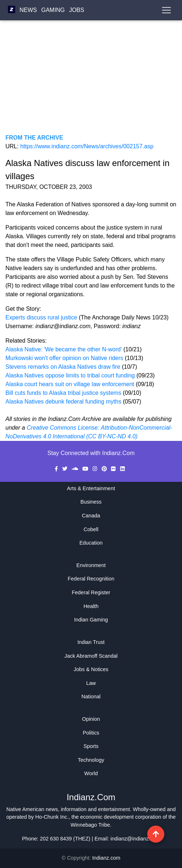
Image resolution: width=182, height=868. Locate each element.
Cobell (91, 529)
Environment (91, 565)
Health (91, 606)
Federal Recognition (91, 579)
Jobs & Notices (91, 669)
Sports (91, 746)
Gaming (53, 10)
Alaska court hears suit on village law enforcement (70, 384)
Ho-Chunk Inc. (52, 817)
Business (91, 502)
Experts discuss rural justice (41, 317)
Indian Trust (91, 642)
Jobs (77, 10)
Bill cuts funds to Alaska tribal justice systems (63, 393)
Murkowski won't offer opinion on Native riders (65, 358)
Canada (91, 516)
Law (91, 683)
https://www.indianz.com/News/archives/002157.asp (87, 146)
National (91, 697)
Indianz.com (106, 858)
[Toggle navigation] (166, 10)
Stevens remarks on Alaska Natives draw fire (64, 367)
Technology (91, 760)
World (91, 773)
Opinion (91, 719)
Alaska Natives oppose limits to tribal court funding (70, 375)
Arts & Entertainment (91, 488)
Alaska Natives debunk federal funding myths (63, 402)
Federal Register (91, 592)
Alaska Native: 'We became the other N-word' (64, 349)
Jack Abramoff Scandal (91, 656)
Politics (91, 733)
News (28, 10)
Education (91, 543)
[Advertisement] (91, 83)
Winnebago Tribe (90, 825)
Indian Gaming (91, 620)
